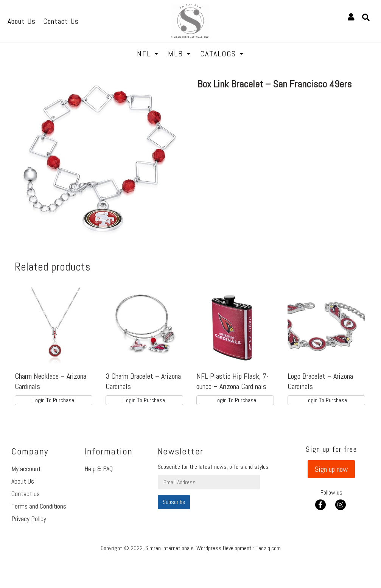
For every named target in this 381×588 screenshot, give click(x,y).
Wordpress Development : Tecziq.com (239, 548)
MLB (180, 54)
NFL (148, 54)
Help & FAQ (99, 469)
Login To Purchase (53, 400)
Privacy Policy (29, 519)
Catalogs (222, 54)
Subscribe (174, 502)
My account (26, 469)
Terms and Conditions (39, 506)
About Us (23, 481)
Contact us (26, 494)
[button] (331, 469)
